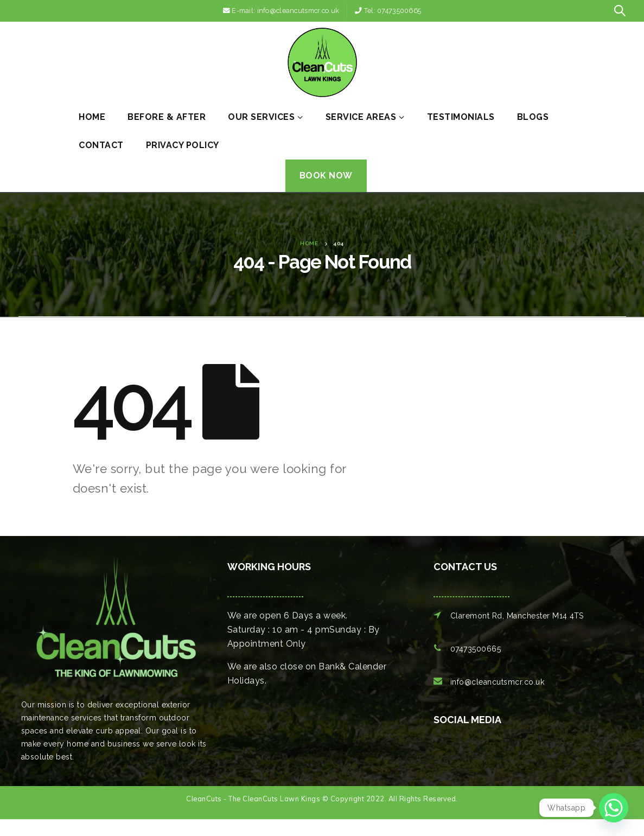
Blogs (533, 117)
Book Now (326, 176)
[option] (447, 758)
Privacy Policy (183, 145)
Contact (101, 145)
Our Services (261, 117)
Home (92, 117)
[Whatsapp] (614, 808)
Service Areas (361, 117)
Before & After (167, 117)
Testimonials (461, 117)
